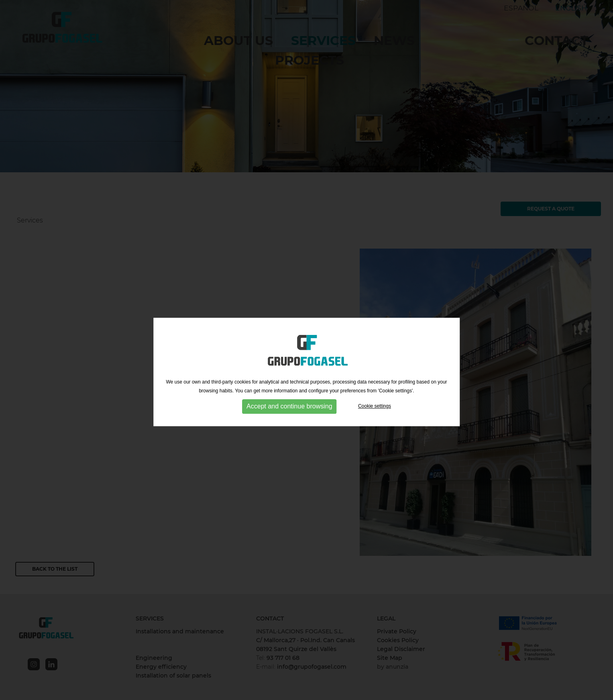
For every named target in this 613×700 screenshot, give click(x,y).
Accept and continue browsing (289, 413)
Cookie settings (375, 412)
